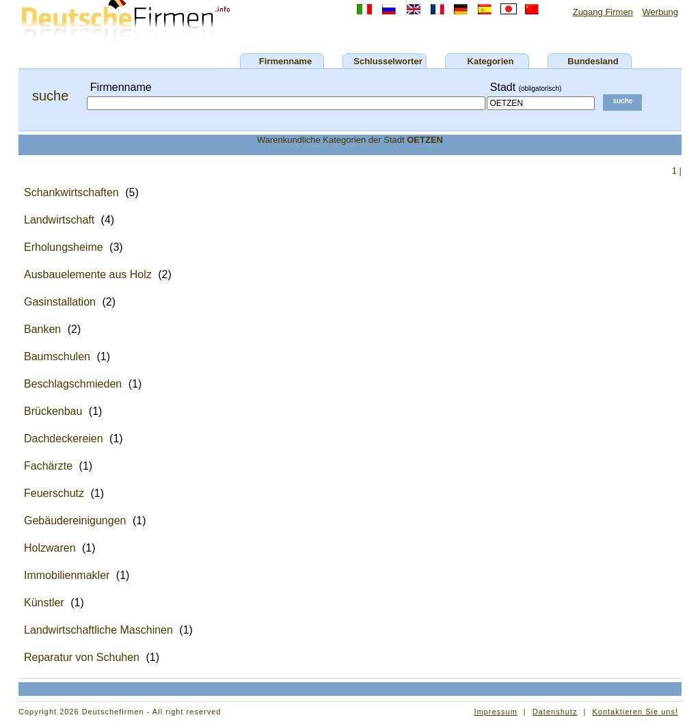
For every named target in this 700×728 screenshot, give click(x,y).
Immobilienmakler (67, 575)
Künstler (44, 603)
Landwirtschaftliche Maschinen (98, 630)
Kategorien (491, 61)
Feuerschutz (54, 493)
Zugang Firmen (603, 12)
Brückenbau (53, 411)
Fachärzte (48, 466)
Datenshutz (555, 712)
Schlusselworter (388, 61)
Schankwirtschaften (71, 192)
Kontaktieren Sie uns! (635, 712)
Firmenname (285, 61)
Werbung (660, 12)
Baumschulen (57, 356)
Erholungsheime (64, 247)
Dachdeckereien (64, 439)
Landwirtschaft (59, 220)
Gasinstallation (60, 302)
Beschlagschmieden (73, 384)
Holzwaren (50, 548)
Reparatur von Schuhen (82, 657)
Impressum (495, 712)
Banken (42, 329)
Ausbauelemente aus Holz (88, 274)
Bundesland (593, 61)
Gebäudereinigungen (75, 521)
